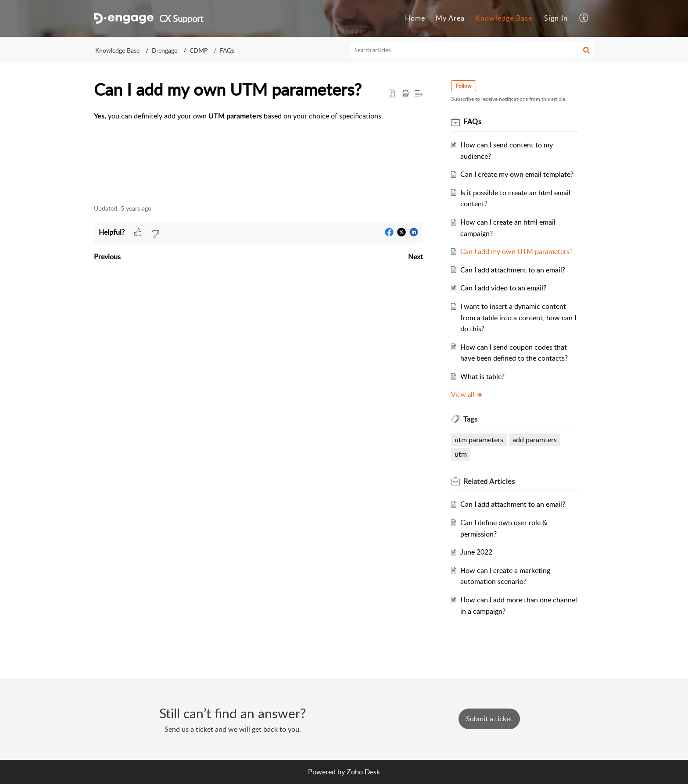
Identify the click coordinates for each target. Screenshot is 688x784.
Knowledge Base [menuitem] (504, 18)
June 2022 (476, 552)
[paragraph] (258, 116)
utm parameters (479, 440)
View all (467, 394)
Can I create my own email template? (517, 174)
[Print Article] (405, 94)
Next (416, 257)
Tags (470, 419)
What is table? (482, 376)
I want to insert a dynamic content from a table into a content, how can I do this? (518, 317)
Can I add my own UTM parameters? (516, 251)
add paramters (535, 440)
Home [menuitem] (415, 18)
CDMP (199, 50)
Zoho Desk (363, 772)
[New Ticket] (489, 719)
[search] (472, 50)
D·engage (165, 50)
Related (489, 481)
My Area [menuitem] (450, 18)
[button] (586, 50)
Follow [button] (464, 86)
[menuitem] (415, 18)
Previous (107, 257)
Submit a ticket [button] (489, 719)
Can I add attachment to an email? (513, 270)
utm (461, 454)
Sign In (556, 18)
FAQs (227, 50)
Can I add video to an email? (503, 288)
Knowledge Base (117, 50)
